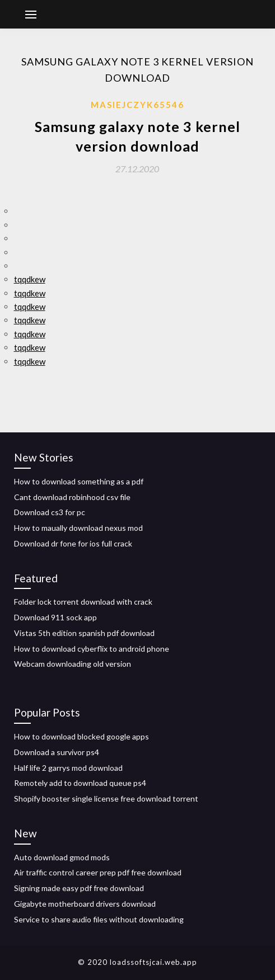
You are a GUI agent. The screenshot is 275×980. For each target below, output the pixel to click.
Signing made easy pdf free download (79, 888)
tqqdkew (30, 279)
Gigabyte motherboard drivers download (85, 904)
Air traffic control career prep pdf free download (98, 872)
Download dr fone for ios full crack (73, 543)
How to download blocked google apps (81, 736)
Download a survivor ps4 (57, 752)
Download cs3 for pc (50, 512)
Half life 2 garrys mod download (68, 768)
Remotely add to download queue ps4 (80, 783)
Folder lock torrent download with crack (83, 602)
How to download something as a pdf (79, 481)
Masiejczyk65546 (137, 105)
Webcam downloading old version (73, 664)
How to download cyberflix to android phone (92, 649)
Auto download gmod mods (62, 857)
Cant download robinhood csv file (72, 497)
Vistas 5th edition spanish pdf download (84, 633)
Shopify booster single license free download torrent (106, 798)
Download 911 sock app (55, 617)
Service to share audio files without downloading (99, 919)
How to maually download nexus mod (78, 528)
